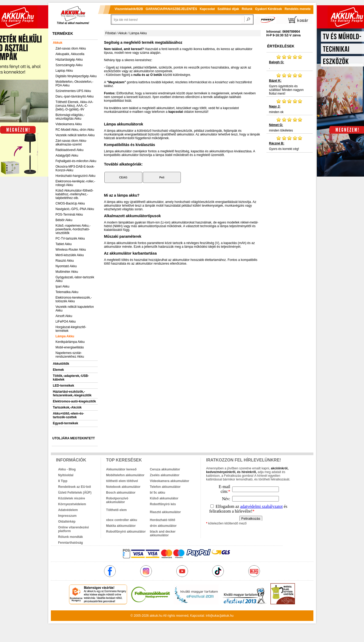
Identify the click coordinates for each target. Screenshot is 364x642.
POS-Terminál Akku (69, 215)
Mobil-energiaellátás (70, 347)
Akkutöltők (61, 364)
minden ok (290, 106)
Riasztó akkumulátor (165, 512)
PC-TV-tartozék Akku (70, 239)
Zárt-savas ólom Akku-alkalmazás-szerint (71, 143)
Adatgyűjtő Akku (67, 155)
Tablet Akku (64, 244)
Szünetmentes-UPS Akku (73, 91)
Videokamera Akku (69, 124)
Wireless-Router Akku (71, 250)
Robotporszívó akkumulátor (117, 500)
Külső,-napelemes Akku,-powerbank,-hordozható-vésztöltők (73, 229)
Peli (162, 177)
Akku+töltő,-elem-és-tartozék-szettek (69, 415)
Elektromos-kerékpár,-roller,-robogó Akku (76, 183)
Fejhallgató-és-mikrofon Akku (76, 161)
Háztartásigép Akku (69, 60)
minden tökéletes (290, 125)
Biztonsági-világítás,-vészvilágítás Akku (70, 117)
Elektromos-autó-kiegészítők (74, 401)
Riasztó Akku (65, 261)
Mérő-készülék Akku (70, 255)
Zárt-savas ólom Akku (71, 48)
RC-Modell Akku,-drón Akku (75, 130)
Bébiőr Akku (64, 220)
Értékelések (281, 46)
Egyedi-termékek (66, 423)
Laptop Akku (64, 71)
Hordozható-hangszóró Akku (76, 176)
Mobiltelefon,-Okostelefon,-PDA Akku (74, 84)
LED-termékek (64, 386)
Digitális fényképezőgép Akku (76, 76)
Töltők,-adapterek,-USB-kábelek (71, 378)
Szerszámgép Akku (69, 65)
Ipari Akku (63, 286)
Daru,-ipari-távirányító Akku (75, 96)
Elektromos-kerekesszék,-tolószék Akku (74, 299)
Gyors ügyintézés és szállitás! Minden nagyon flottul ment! (290, 84)
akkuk (154, 616)
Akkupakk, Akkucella (70, 54)
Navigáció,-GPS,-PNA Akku (75, 209)
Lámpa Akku (65, 336)
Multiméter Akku (67, 272)
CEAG (123, 177)
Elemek (59, 370)
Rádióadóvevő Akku (70, 150)
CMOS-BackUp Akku (70, 203)
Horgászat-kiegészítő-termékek (71, 329)
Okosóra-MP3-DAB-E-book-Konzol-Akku (75, 168)
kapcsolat (176, 112)
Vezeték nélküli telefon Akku (75, 135)
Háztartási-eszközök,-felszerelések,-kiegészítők (72, 393)
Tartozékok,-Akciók (67, 407)
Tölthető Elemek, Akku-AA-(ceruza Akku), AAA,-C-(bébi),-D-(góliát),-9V (74, 106)
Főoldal (111, 33)
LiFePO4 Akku (66, 322)
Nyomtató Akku (66, 266)
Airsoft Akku (64, 316)
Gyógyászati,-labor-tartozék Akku (75, 279)
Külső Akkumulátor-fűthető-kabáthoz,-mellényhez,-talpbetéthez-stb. (75, 194)
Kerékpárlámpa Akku (70, 342)
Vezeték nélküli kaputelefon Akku (75, 309)
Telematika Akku (67, 292)
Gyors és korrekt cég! (290, 143)
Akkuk (58, 43)
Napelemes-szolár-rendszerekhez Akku (70, 355)
